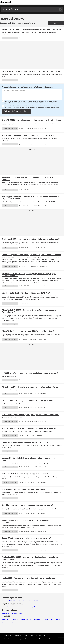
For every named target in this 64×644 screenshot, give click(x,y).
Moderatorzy (17, 636)
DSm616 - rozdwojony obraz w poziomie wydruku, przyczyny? (27, 505)
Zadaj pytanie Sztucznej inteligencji (17, 111)
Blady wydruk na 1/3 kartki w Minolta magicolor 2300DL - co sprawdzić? (32, 71)
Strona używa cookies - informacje (13, 639)
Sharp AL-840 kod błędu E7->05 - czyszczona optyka (23, 489)
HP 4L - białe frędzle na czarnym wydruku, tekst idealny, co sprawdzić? (31, 415)
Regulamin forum (28, 636)
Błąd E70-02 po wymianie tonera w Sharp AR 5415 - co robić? (27, 442)
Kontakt (34, 639)
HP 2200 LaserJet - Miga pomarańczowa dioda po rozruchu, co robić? (30, 373)
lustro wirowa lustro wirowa (9, 601)
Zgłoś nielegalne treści (45, 639)
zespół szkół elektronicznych (9, 607)
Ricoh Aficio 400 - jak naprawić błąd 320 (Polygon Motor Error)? (28, 331)
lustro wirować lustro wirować (25, 601)
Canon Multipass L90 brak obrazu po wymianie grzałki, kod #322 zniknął (31, 255)
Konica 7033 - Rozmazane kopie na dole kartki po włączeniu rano (28, 578)
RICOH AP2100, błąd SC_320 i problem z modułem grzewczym (28, 401)
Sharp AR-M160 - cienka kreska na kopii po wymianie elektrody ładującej (32, 120)
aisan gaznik (32, 607)
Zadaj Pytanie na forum (56, 23)
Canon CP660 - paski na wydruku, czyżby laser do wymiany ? (27, 538)
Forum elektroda (20, 2)
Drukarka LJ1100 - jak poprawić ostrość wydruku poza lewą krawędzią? (31, 239)
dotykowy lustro (38, 601)
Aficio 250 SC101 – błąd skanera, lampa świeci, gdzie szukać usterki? (30, 387)
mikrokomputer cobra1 (16, 613)
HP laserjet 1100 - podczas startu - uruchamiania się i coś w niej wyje (30, 136)
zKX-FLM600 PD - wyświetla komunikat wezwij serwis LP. (26, 474)
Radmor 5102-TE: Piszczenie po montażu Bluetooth (15, 619)
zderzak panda (6, 613)
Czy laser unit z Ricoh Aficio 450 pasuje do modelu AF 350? (26, 293)
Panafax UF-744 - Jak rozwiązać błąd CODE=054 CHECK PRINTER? (30, 429)
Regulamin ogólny (40, 636)
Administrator (7, 636)
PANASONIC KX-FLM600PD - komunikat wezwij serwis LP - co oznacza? (32, 29)
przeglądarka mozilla (23, 607)
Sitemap (27, 639)
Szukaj (60, 9)
